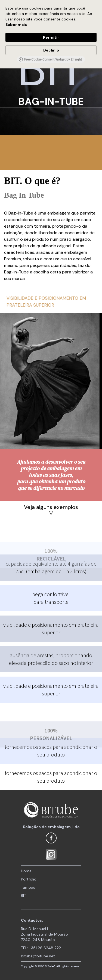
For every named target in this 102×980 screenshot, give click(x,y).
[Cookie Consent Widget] (51, 34)
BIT (24, 895)
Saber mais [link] (16, 25)
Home (26, 871)
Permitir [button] (51, 37)
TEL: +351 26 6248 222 (41, 948)
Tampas (28, 887)
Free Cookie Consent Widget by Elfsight (50, 59)
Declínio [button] (51, 50)
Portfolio (29, 879)
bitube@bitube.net (38, 956)
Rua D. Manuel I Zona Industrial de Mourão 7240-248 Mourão (44, 934)
